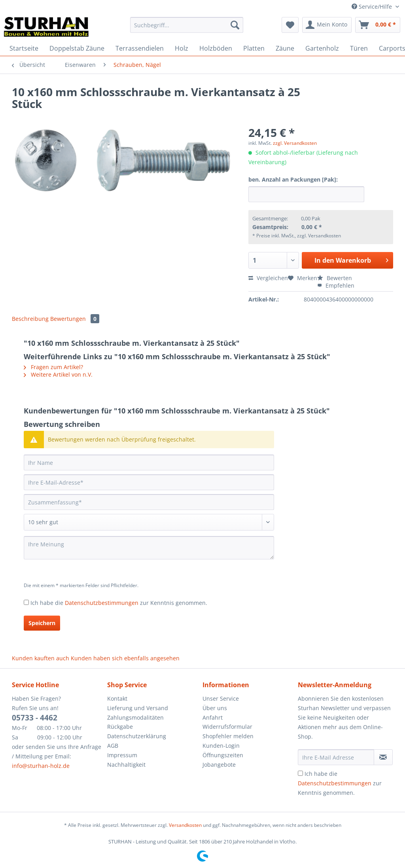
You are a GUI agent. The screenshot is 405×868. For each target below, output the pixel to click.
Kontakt (117, 698)
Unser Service (221, 698)
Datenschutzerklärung (137, 736)
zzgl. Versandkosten (295, 143)
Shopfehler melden (228, 736)
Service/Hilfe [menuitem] (373, 7)
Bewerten (335, 278)
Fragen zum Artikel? (53, 367)
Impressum (122, 755)
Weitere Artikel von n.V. (58, 374)
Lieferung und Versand (138, 708)
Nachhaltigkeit (126, 765)
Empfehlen (336, 285)
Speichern (42, 623)
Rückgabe (120, 727)
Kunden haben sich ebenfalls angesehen (125, 658)
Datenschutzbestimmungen (102, 603)
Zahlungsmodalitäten (135, 717)
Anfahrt (213, 717)
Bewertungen (75, 319)
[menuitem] (187, 29)
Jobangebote (219, 765)
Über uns (215, 708)
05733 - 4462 (35, 718)
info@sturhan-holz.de (41, 766)
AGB (113, 746)
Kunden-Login (221, 746)
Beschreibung (30, 319)
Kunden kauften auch (41, 658)
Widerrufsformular (227, 727)
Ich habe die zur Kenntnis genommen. (119, 603)
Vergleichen (268, 278)
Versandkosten (185, 825)
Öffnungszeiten (223, 755)
